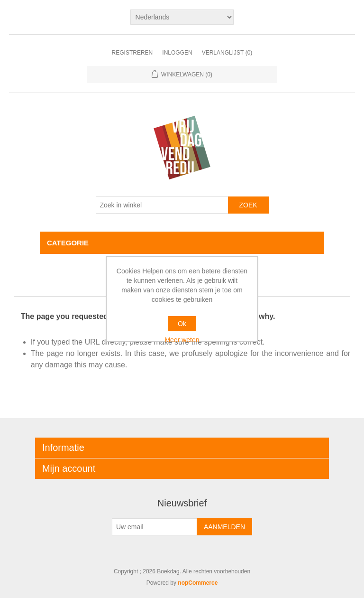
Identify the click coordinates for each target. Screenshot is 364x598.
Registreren (132, 53)
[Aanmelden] (155, 527)
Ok (182, 324)
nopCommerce (198, 583)
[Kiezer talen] (182, 17)
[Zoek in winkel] (162, 205)
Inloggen (177, 53)
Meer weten (182, 340)
